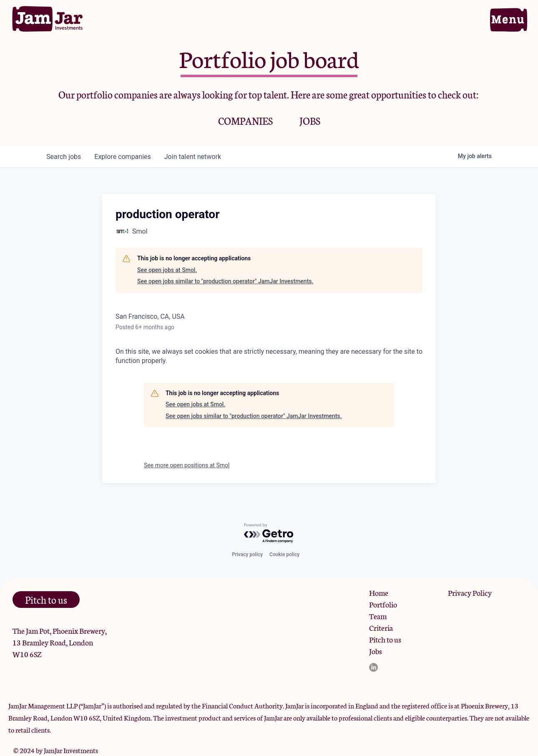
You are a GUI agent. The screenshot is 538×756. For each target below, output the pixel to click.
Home (379, 592)
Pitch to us (385, 639)
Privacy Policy (470, 592)
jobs (64, 157)
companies (122, 157)
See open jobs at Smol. (167, 270)
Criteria (381, 627)
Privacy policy (247, 554)
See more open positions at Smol (187, 465)
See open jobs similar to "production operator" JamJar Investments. (225, 281)
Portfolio (383, 604)
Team (378, 616)
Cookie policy (284, 554)
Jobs (376, 651)
